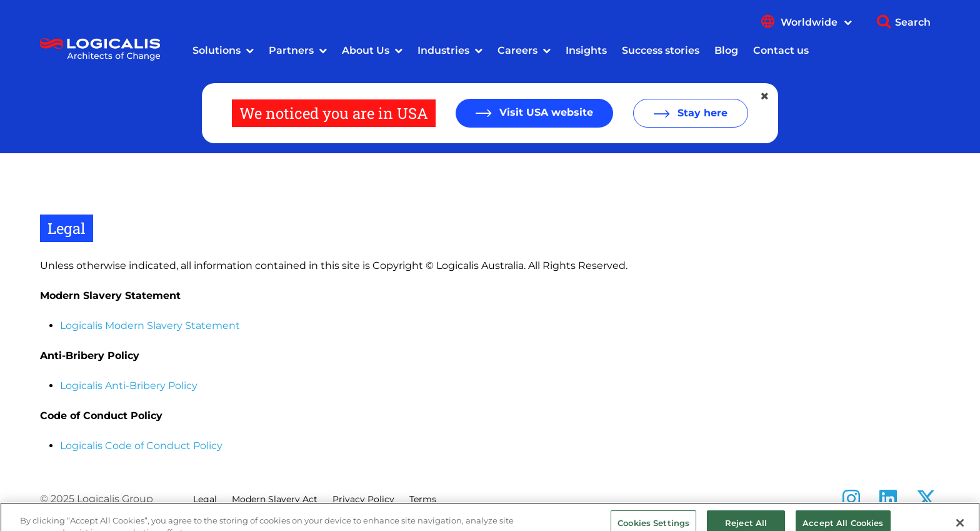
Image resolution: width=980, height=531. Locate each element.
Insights (586, 50)
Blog (726, 50)
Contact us (781, 50)
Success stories (661, 50)
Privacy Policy (363, 499)
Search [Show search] (913, 22)
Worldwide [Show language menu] (816, 22)
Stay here (701, 113)
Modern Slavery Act (275, 499)
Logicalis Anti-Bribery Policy (129, 386)
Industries (443, 50)
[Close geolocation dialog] (766, 96)
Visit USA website (545, 112)
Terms (423, 499)
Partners (291, 50)
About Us (366, 50)
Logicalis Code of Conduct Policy (141, 446)
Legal (205, 499)
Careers (517, 50)
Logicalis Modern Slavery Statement (150, 326)
